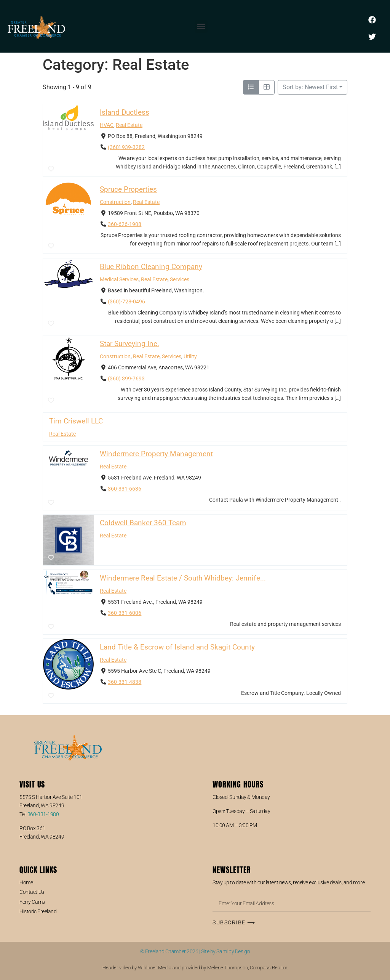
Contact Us (32, 892)
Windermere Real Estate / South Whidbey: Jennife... (183, 578)
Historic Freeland (38, 911)
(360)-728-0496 (126, 302)
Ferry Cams (32, 902)
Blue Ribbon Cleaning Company (151, 267)
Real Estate (129, 125)
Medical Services (119, 280)
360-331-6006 (125, 613)
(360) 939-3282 (126, 148)
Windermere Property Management (156, 454)
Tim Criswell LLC (76, 421)
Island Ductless (125, 112)
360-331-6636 (125, 489)
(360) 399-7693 (126, 379)
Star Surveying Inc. (129, 344)
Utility (190, 357)
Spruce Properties (128, 190)
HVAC (107, 125)
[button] (201, 26)
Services (180, 280)
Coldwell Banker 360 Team (143, 523)
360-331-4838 (125, 682)
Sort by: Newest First (310, 87)
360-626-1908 (125, 225)
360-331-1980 (43, 814)
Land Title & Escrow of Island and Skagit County (177, 647)
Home (26, 882)
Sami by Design (233, 951)
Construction (115, 203)
